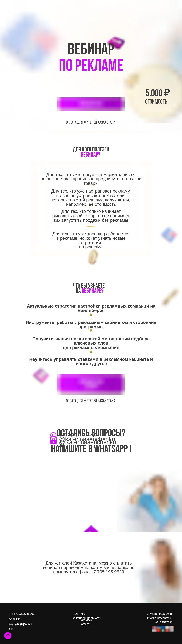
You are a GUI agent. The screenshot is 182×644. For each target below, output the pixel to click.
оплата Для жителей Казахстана (91, 123)
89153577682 (164, 622)
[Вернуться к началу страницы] (8, 636)
